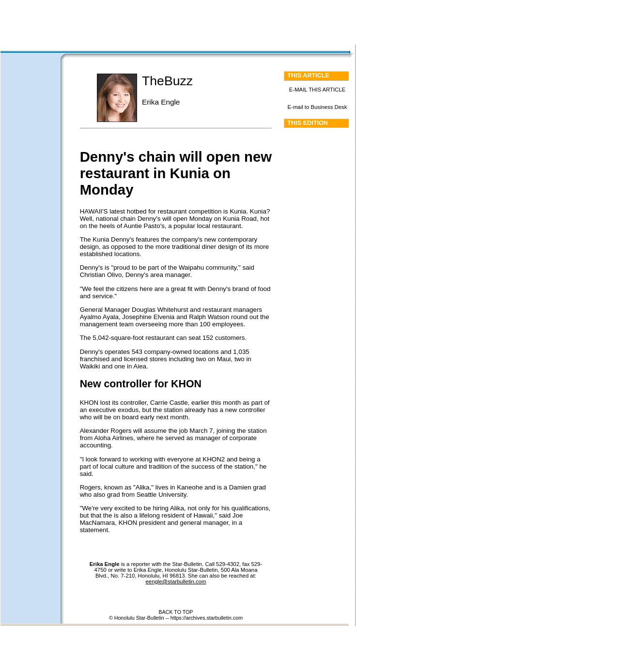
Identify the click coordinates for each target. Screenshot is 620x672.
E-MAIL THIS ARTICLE (317, 90)
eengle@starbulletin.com (176, 581)
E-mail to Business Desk (318, 107)
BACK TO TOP (176, 612)
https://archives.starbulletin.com (207, 618)
